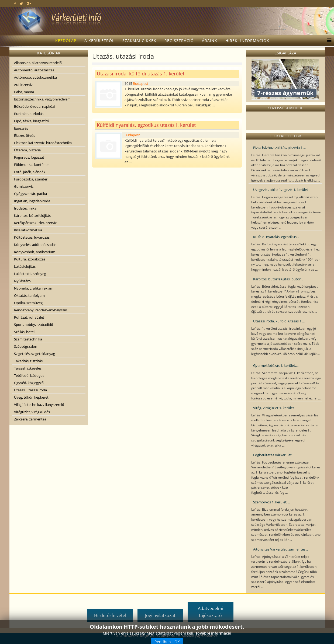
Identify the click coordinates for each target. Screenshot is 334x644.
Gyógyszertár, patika (30, 194)
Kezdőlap (66, 41)
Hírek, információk (247, 41)
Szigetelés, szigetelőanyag (35, 354)
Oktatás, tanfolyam (29, 295)
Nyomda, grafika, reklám (34, 288)
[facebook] (15, 4)
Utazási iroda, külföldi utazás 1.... (279, 321)
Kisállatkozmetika (28, 230)
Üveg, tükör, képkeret (31, 397)
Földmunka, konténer (31, 165)
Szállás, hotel (24, 332)
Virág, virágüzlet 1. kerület (274, 408)
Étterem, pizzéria (27, 150)
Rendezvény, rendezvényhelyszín (41, 310)
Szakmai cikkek (139, 41)
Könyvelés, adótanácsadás (35, 245)
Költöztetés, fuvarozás (32, 237)
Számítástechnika (28, 339)
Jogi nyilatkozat (160, 615)
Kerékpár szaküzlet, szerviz (35, 223)
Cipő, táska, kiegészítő (32, 121)
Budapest (141, 83)
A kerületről (99, 41)
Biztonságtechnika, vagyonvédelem (42, 99)
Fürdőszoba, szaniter (31, 179)
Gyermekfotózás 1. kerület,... (276, 365)
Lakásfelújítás (25, 266)
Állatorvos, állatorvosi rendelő (38, 63)
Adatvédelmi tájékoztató (211, 612)
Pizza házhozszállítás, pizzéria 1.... (279, 148)
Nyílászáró (22, 281)
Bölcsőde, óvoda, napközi (34, 106)
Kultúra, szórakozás (30, 259)
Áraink (210, 41)
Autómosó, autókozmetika (35, 77)
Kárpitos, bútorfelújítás (32, 215)
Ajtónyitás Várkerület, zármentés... (280, 549)
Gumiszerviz (24, 186)
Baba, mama (24, 92)
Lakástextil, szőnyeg (30, 274)
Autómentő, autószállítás (34, 70)
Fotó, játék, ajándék (30, 172)
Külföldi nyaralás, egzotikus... (276, 237)
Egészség (21, 128)
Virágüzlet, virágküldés (32, 412)
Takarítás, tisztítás (28, 361)
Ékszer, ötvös (25, 135)
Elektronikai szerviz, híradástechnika (43, 143)
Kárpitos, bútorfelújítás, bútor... (278, 279)
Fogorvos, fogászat (29, 157)
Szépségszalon (26, 346)
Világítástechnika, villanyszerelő (39, 405)
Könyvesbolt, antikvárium (35, 252)
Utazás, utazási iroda (30, 390)
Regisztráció (179, 41)
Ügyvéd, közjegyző (29, 383)
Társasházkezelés (28, 368)
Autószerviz (23, 85)
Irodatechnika (25, 208)
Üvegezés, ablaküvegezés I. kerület (281, 190)
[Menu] (328, 41)
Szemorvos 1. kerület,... (271, 502)
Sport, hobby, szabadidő (34, 325)
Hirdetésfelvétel (110, 615)
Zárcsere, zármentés (30, 419)
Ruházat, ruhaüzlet (29, 317)
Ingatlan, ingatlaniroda (32, 201)
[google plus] (29, 4)
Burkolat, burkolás (29, 114)
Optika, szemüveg (28, 303)
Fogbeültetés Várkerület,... (274, 455)
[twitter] (21, 4)
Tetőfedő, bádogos (29, 375)
